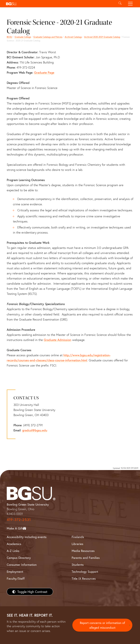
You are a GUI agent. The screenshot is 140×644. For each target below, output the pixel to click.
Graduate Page (44, 72)
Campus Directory (19, 558)
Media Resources (83, 551)
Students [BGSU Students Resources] (78, 565)
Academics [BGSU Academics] (14, 544)
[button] (60, 4)
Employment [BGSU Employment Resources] (15, 572)
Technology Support (85, 572)
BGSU (9, 37)
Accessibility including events (27, 537)
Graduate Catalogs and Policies (48, 37)
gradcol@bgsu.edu (35, 430)
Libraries (77, 544)
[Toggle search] (120, 4)
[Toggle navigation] (130, 4)
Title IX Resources (84, 578)
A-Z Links (13, 551)
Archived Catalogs (73, 37)
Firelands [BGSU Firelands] (78, 537)
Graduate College (23, 37)
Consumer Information (22, 565)
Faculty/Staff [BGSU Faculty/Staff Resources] (16, 578)
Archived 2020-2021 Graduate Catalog (102, 37)
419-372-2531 (19, 520)
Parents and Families (86, 558)
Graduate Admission (58, 340)
